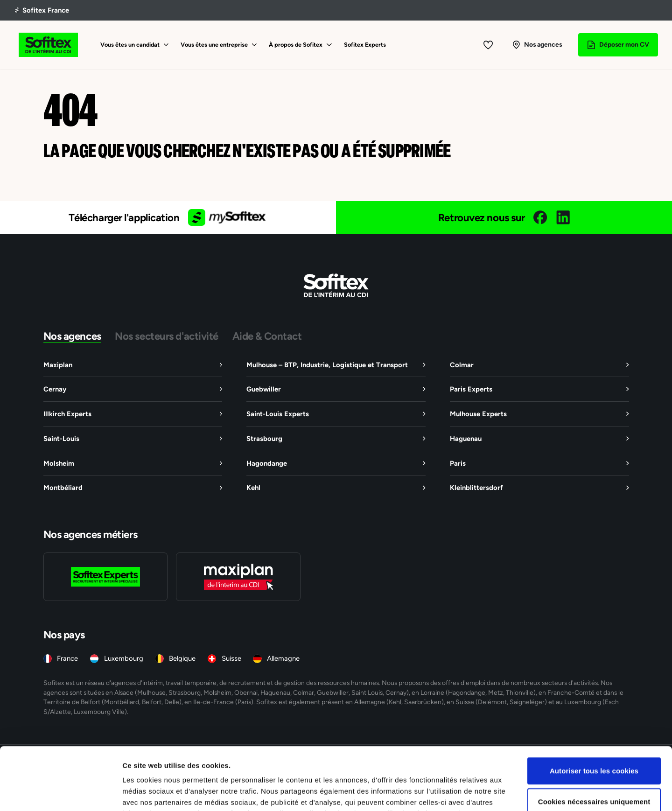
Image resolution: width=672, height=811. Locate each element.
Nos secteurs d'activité (167, 336)
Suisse (231, 658)
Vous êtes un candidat (130, 45)
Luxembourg (124, 658)
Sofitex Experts (365, 45)
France (67, 658)
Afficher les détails (514, 793)
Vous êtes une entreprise (214, 45)
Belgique (182, 658)
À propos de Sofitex (296, 45)
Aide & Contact (267, 336)
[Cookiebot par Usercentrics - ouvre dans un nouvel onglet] (60, 793)
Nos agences (72, 336)
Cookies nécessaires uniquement (594, 743)
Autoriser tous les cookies (594, 712)
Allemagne (283, 658)
